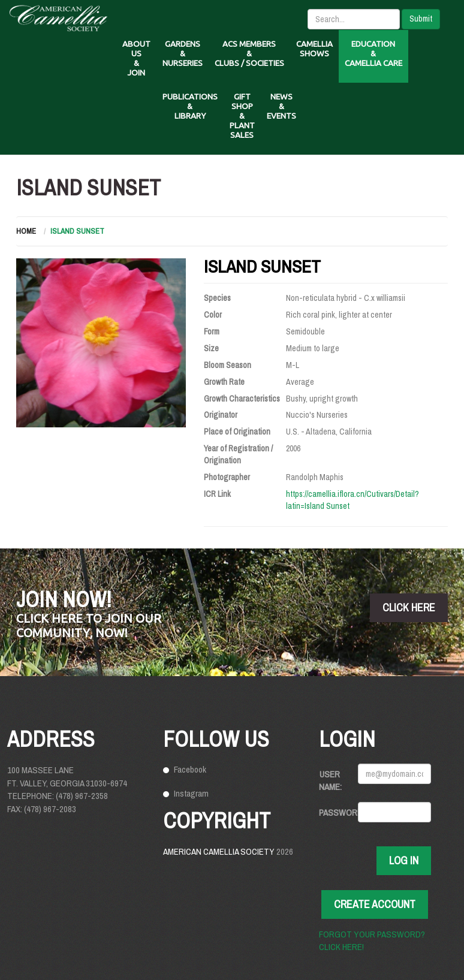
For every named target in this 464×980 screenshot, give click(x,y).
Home (26, 231)
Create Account (375, 904)
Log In (404, 860)
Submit (421, 19)
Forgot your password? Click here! (372, 940)
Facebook (190, 769)
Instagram (191, 793)
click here (409, 607)
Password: (334, 812)
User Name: (330, 780)
